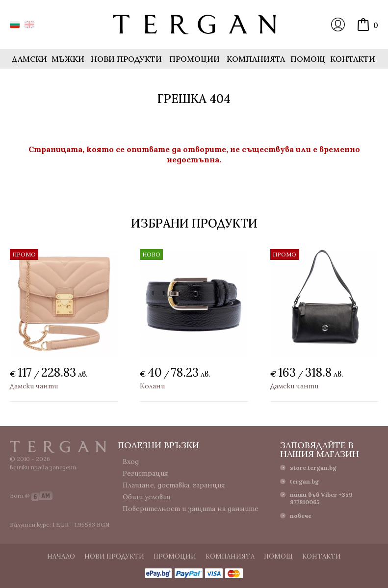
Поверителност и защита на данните (191, 509)
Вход (338, 25)
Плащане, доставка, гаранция (174, 485)
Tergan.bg (58, 447)
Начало (61, 556)
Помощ (308, 59)
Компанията (256, 59)
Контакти (353, 59)
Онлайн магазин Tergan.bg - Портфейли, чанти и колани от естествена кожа (194, 25)
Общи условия (147, 497)
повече (301, 516)
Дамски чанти (34, 386)
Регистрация (145, 473)
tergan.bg (304, 481)
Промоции (194, 59)
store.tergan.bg (313, 468)
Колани (152, 386)
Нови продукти (126, 59)
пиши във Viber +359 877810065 (321, 498)
